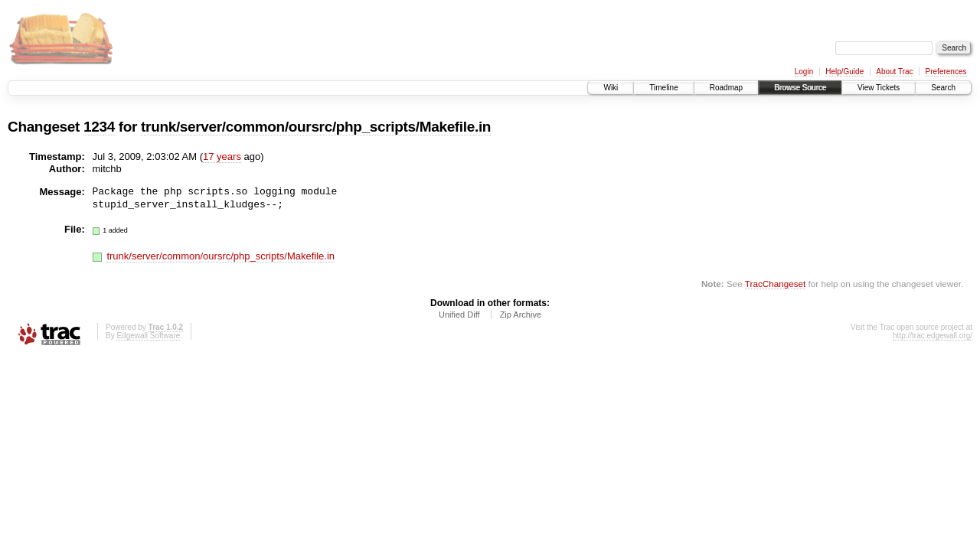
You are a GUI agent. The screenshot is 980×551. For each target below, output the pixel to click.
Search (943, 88)
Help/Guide (844, 72)
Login (804, 72)
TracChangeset (775, 284)
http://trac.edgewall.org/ (933, 336)
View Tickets (879, 88)
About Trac (894, 72)
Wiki (611, 88)
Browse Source (800, 88)
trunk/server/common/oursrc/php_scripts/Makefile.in (316, 127)
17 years (222, 156)
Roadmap (726, 88)
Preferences (946, 72)
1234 (99, 127)
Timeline (663, 88)
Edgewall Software (148, 336)
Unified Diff (459, 315)
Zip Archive (521, 315)
